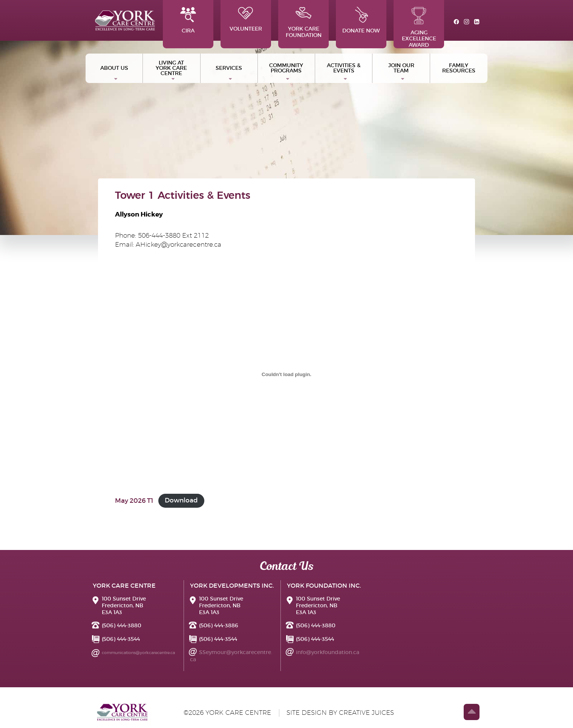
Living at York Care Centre (171, 68)
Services (229, 68)
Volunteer (246, 19)
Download (181, 500)
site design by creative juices (340, 713)
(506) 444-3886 (219, 625)
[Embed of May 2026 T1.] (286, 375)
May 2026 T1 (134, 500)
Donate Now (361, 20)
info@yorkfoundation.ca (328, 652)
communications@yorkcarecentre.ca (138, 653)
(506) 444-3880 (122, 625)
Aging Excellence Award (419, 28)
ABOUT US (114, 68)
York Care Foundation (304, 23)
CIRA (188, 20)
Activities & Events (344, 68)
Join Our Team (401, 68)
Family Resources (459, 68)
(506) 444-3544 (121, 639)
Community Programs (286, 68)
